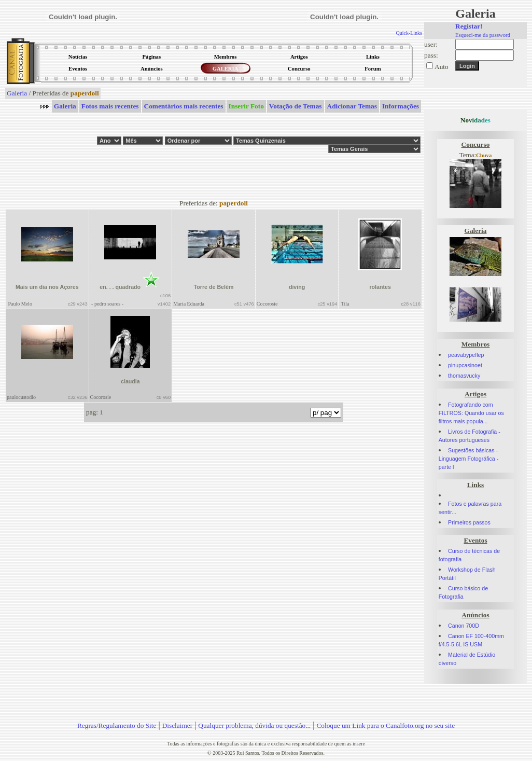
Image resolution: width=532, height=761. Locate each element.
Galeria (17, 93)
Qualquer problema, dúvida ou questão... (254, 725)
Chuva (484, 155)
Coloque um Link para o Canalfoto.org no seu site (386, 725)
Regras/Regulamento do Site (117, 725)
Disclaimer (177, 725)
